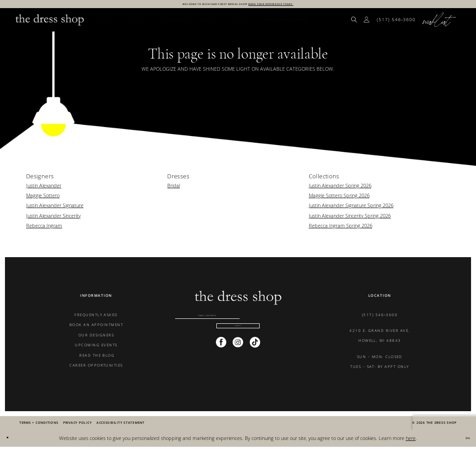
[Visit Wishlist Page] (440, 23)
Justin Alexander (44, 188)
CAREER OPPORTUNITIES (96, 368)
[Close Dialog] (10, 440)
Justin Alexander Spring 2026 (340, 188)
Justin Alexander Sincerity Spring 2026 (350, 218)
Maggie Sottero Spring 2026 (339, 198)
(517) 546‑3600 (380, 317)
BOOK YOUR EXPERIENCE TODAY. (297, 5)
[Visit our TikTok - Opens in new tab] (255, 359)
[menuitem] (354, 23)
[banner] (50, 22)
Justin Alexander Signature (55, 208)
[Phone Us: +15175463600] (396, 23)
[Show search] (354, 23)
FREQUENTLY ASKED (96, 317)
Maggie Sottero (43, 198)
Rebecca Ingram (44, 228)
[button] (367, 23)
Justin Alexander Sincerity (53, 218)
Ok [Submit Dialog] (465, 440)
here (411, 440)
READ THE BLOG (96, 357)
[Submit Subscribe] (238, 340)
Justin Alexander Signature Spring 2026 (351, 208)
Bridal (174, 188)
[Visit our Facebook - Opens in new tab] (221, 359)
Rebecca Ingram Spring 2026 (341, 228)
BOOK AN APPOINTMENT (96, 327)
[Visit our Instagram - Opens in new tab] (238, 359)
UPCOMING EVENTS (96, 347)
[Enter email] (238, 321)
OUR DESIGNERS (96, 337)
